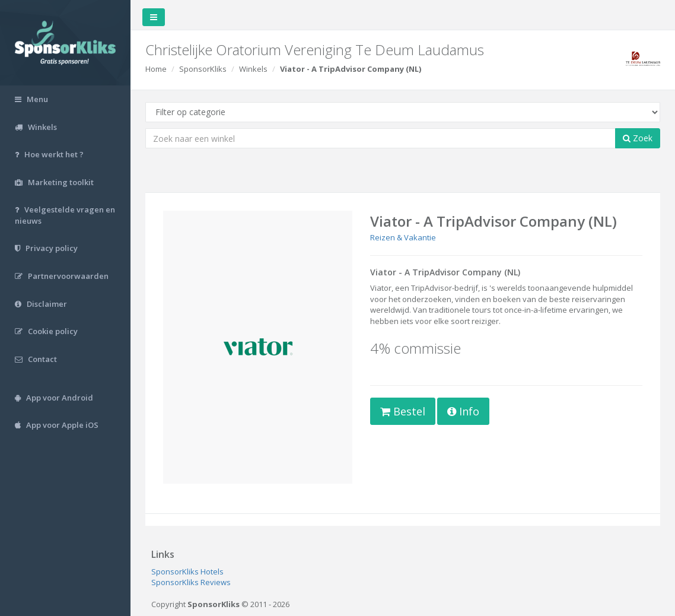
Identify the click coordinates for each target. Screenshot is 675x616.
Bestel (403, 411)
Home (156, 69)
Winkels (253, 69)
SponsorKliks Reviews (191, 582)
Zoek (638, 138)
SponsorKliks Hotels (187, 571)
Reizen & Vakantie (403, 237)
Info (463, 411)
